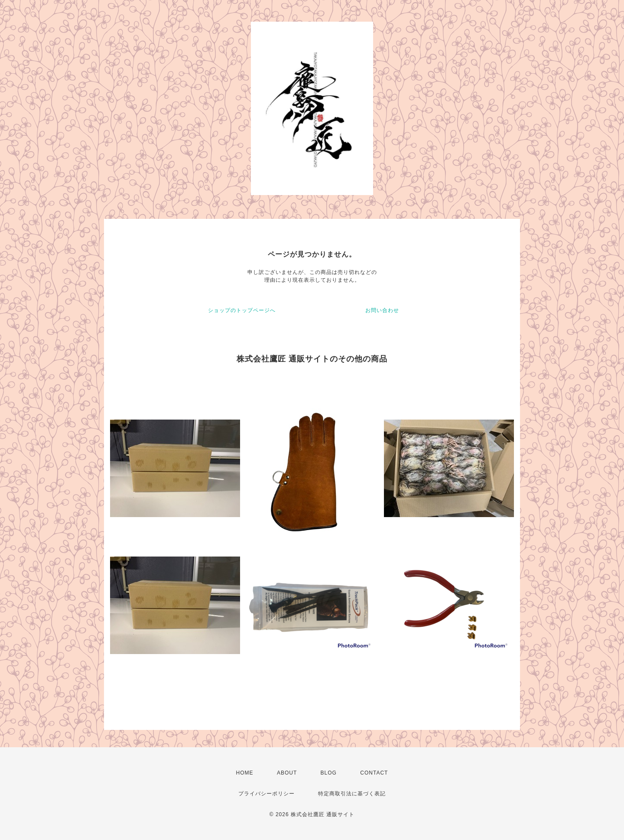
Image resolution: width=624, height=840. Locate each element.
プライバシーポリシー (266, 794)
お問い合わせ (382, 310)
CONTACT (374, 773)
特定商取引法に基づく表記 (352, 794)
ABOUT (287, 773)
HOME (245, 773)
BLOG (329, 773)
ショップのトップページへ (242, 310)
